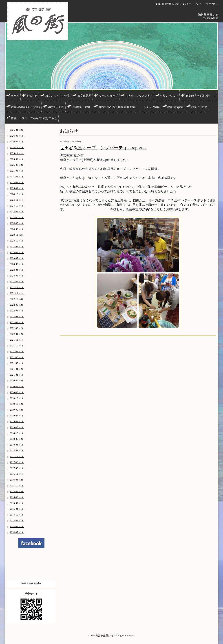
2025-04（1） (17, 176)
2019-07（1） (17, 416)
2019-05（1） (17, 421)
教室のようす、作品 (57, 96)
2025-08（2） (17, 165)
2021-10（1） (17, 346)
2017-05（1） (17, 468)
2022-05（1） (17, 316)
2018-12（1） (17, 433)
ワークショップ (108, 96)
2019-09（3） (17, 410)
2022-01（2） (17, 334)
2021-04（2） (17, 369)
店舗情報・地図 (81, 107)
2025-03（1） (17, 182)
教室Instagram (175, 107)
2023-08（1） (17, 252)
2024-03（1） (17, 229)
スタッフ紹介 (151, 107)
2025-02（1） (17, 188)
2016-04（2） (17, 480)
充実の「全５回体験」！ (201, 96)
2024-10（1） (17, 206)
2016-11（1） (17, 474)
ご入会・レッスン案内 (139, 96)
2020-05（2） (17, 381)
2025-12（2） (17, 147)
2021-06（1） (17, 357)
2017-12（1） (17, 456)
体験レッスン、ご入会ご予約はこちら (34, 118)
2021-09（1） (17, 351)
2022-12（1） (17, 287)
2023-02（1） (17, 281)
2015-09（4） (17, 491)
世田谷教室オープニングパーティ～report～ (104, 148)
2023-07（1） (17, 258)
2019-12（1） (17, 398)
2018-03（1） (17, 450)
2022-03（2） (17, 328)
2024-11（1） (17, 200)
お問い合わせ (199, 107)
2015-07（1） (17, 503)
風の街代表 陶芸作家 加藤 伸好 (117, 107)
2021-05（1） (17, 363)
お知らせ (32, 96)
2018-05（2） (17, 439)
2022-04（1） (17, 322)
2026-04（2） (17, 130)
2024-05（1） (17, 223)
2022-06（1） (17, 311)
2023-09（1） (17, 246)
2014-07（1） (17, 532)
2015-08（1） (17, 497)
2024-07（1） (17, 211)
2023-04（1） (17, 270)
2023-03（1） (17, 276)
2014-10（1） (17, 515)
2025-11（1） (17, 153)
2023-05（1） (17, 264)
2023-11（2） (17, 235)
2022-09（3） (17, 305)
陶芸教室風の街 (104, 635)
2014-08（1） (17, 526)
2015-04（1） (17, 509)
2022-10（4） (17, 299)
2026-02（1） (17, 141)
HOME (15, 96)
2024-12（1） (17, 194)
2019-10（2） (17, 404)
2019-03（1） (17, 427)
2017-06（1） (17, 462)
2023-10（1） (17, 241)
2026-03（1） (17, 136)
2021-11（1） (17, 340)
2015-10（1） (17, 485)
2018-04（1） (17, 445)
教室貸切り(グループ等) (25, 107)
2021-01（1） (17, 375)
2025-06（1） (17, 171)
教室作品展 (84, 96)
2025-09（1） (17, 159)
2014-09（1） (17, 520)
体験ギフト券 (56, 107)
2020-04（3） (17, 386)
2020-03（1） (17, 392)
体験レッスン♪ (169, 96)
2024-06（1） (17, 217)
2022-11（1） (17, 293)
